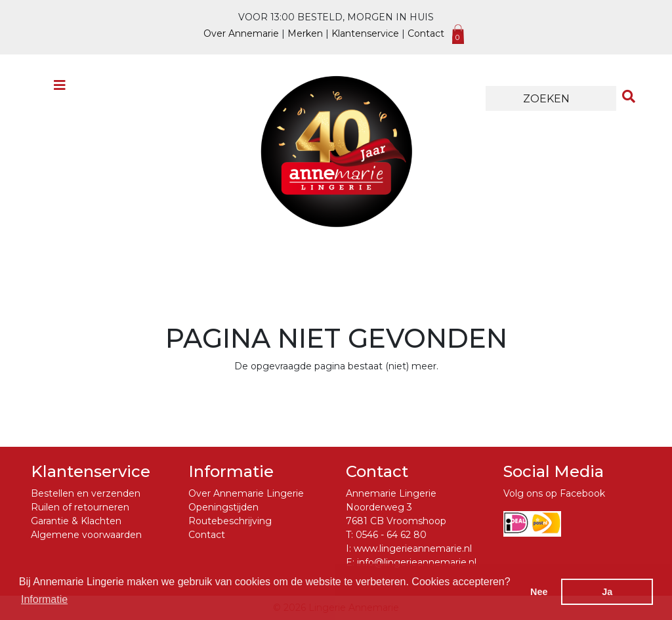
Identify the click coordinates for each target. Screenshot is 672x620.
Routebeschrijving (230, 521)
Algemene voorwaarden (86, 535)
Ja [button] (607, 592)
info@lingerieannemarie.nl (417, 562)
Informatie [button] (44, 599)
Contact (426, 33)
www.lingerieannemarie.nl (413, 548)
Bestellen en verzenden (86, 493)
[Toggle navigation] (60, 89)
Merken (305, 33)
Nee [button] (539, 592)
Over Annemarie (241, 33)
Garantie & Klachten (76, 521)
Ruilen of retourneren (80, 507)
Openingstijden (223, 507)
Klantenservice (365, 33)
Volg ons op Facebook (554, 493)
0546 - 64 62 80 (391, 535)
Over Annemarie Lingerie (246, 493)
